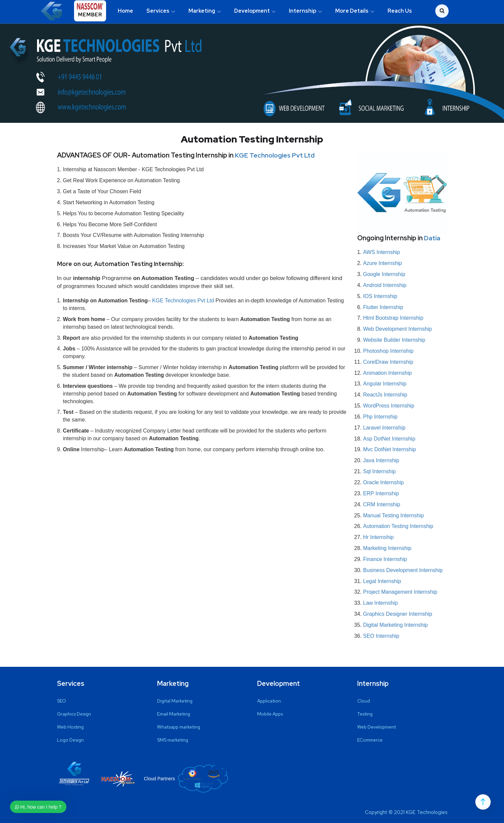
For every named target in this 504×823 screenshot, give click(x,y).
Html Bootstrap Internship (393, 318)
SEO (62, 701)
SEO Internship (381, 636)
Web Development (377, 727)
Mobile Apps (270, 714)
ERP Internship (381, 493)
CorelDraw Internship (388, 362)
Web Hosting (70, 727)
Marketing (202, 11)
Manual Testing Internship (394, 515)
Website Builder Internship (394, 340)
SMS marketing (173, 740)
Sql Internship (380, 471)
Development (252, 11)
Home (125, 11)
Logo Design (70, 740)
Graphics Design (74, 714)
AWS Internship (382, 252)
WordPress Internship (389, 406)
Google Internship (384, 274)
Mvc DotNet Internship (390, 449)
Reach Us (400, 11)
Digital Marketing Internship (396, 625)
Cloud (364, 701)
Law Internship (381, 603)
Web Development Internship (398, 329)
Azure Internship (383, 263)
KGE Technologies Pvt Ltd (275, 155)
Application (269, 701)
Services (158, 11)
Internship (303, 11)
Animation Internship (388, 373)
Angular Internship (385, 384)
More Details (352, 11)
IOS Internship (380, 296)
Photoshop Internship (388, 351)
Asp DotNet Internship (389, 439)
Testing (365, 714)
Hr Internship (379, 537)
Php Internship (380, 417)
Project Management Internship (400, 592)
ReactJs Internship (385, 395)
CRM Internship (382, 504)
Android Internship (385, 285)
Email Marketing (174, 714)
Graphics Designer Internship (398, 614)
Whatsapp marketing (179, 727)
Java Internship (381, 460)
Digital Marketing (175, 701)
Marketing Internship (387, 548)
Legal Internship (382, 581)
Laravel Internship (384, 428)
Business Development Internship (403, 570)
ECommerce (370, 740)
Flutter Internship (383, 307)
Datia (432, 238)
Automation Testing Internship (398, 526)
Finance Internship (385, 559)
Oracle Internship (384, 482)
